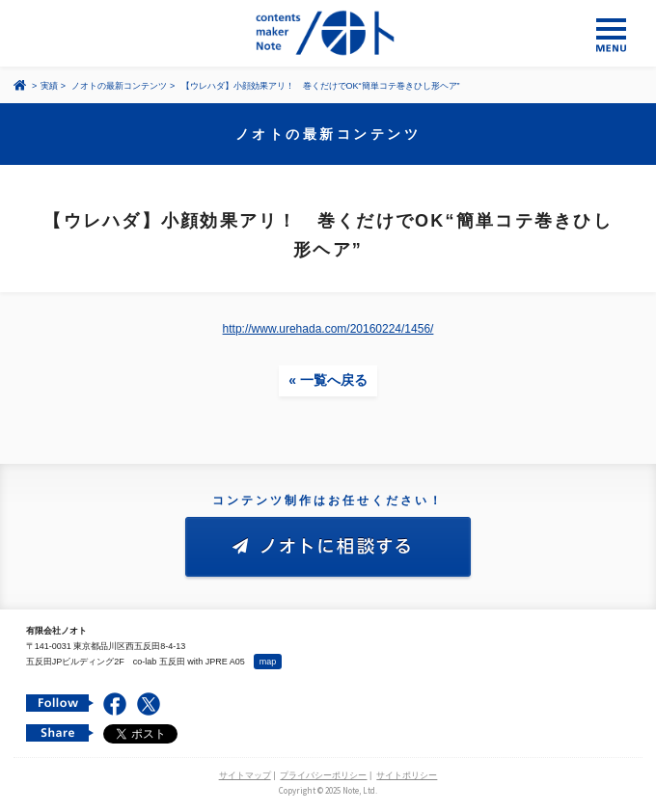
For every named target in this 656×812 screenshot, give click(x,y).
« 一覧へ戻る (328, 380)
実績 (49, 86)
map (268, 662)
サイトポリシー (407, 775)
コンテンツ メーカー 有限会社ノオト (328, 33)
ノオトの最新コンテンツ (119, 86)
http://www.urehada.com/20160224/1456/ (328, 329)
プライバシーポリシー (323, 775)
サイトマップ (245, 775)
